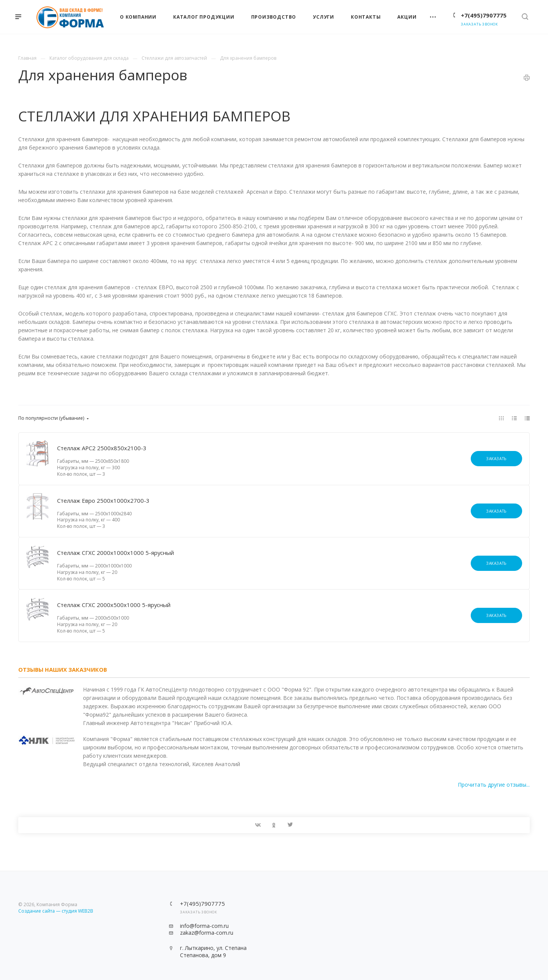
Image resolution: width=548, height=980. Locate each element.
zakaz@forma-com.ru (207, 933)
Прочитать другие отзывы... (494, 785)
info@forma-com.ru (204, 926)
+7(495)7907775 (484, 15)
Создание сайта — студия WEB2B (56, 911)
